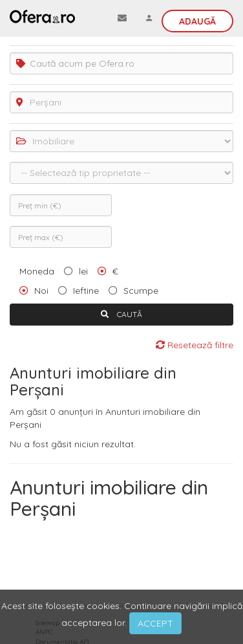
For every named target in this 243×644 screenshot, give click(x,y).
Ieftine (86, 291)
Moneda (37, 271)
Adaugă (197, 21)
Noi (41, 291)
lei (83, 271)
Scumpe (141, 291)
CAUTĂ (121, 314)
